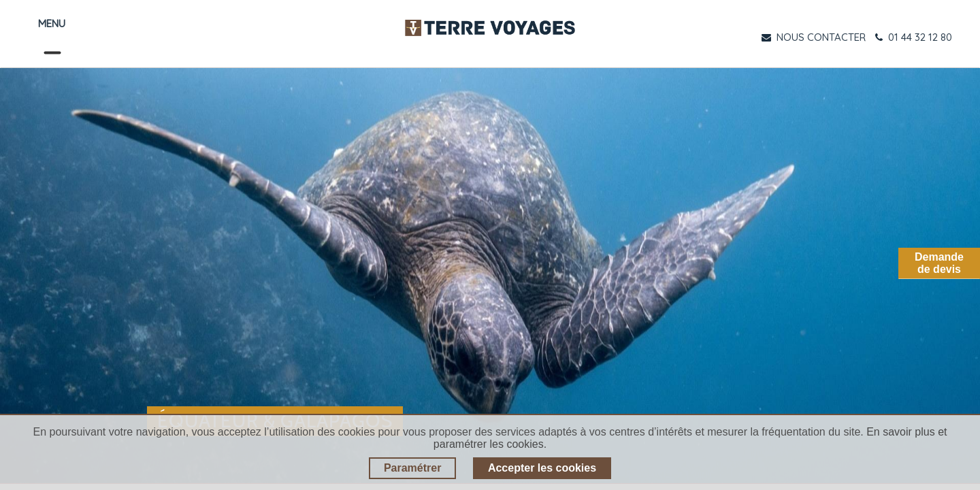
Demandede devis (939, 263)
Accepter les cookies (542, 468)
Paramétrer (413, 468)
